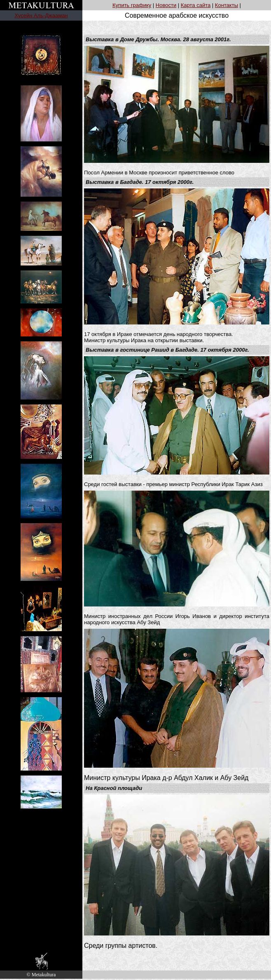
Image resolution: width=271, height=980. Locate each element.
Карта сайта (196, 5)
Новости (166, 5)
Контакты (227, 5)
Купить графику (132, 5)
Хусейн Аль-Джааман (41, 15)
